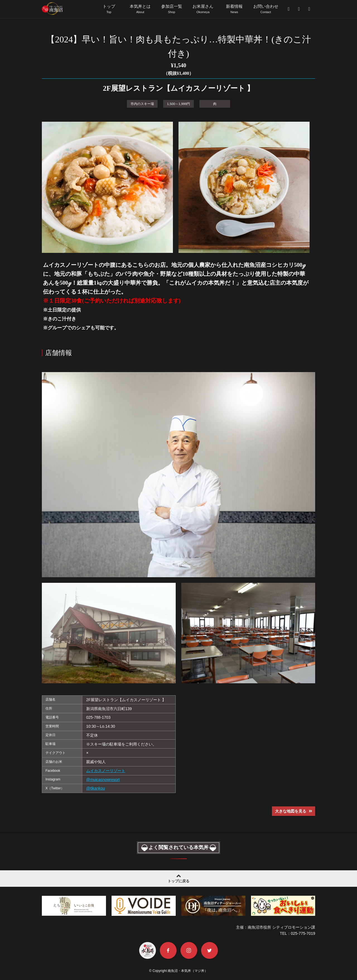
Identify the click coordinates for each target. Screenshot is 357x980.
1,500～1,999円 (178, 103)
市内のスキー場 (142, 103)
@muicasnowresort (103, 779)
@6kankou (96, 788)
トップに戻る (178, 877)
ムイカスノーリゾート (106, 770)
